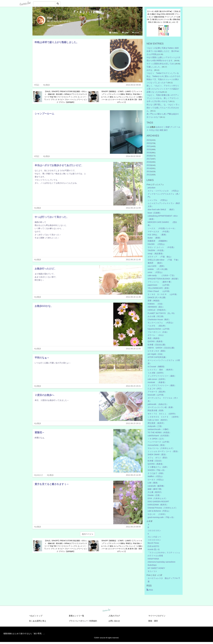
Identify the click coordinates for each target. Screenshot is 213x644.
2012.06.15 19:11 (133, 423)
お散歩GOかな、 (44, 306)
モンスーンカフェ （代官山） (161, 323)
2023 (149, 140)
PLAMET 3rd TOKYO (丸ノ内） (162, 313)
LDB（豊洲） (153, 483)
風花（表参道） (154, 338)
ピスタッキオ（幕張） (157, 351)
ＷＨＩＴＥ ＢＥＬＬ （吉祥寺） (162, 414)
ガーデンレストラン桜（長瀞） (161, 407)
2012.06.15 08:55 (133, 527)
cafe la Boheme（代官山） (159, 511)
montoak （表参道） (157, 382)
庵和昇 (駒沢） (156, 263)
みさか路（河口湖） (156, 316)
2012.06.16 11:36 (133, 297)
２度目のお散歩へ (44, 395)
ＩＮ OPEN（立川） (156, 439)
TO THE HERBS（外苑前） (159, 432)
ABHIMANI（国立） (156, 307)
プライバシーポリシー (78, 621)
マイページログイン (157, 616)
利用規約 (93, 621)
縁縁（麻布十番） (155, 489)
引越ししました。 (154, 67)
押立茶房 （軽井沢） (156, 423)
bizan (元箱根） (155, 213)
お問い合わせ (114, 621)
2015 (149, 165)
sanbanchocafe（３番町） (159, 429)
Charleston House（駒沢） (159, 319)
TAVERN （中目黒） (156, 250)
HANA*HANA (153, 559)
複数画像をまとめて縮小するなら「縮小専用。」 (24, 634)
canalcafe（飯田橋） (156, 486)
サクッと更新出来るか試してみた (161, 64)
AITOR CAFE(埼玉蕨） (157, 357)
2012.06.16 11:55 (133, 208)
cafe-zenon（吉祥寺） (157, 379)
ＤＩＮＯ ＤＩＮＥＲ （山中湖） (163, 294)
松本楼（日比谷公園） (157, 345)
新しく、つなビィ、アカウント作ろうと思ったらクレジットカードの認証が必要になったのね (163, 89)
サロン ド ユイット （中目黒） (162, 247)
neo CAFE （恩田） (157, 266)
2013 (149, 171)
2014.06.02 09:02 (133, 156)
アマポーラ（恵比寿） (157, 392)
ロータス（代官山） (156, 480)
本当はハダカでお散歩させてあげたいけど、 (59, 165)
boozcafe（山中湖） (156, 395)
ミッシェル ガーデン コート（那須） (163, 451)
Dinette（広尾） (154, 495)
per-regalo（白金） (156, 354)
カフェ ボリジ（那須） (158, 458)
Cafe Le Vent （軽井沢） (158, 420)
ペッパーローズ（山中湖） (159, 442)
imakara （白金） (156, 304)
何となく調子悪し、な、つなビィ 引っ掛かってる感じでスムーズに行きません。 (163, 108)
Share (136, 33)
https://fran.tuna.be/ (55, 25)
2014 (149, 168)
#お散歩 (47, 85)
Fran (50, 18)
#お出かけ (39, 475)
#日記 (37, 85)
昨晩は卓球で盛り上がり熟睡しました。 (57, 42)
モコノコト (152, 571)
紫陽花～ (40, 432)
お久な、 (150, 70)
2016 (149, 162)
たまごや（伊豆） (155, 389)
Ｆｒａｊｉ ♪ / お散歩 (87, 12)
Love (125, 33)
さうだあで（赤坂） (156, 473)
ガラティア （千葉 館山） (160, 257)
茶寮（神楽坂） (154, 301)
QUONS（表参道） (156, 341)
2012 (149, 175)
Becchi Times (153, 543)
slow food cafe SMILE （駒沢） (162, 210)
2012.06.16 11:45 (133, 260)
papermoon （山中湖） (159, 285)
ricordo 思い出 (154, 549)
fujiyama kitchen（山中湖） (159, 329)
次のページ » (87, 534)
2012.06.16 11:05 (133, 349)
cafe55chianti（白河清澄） (159, 436)
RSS (150, 590)
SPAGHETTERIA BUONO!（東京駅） (164, 279)
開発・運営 (153, 621)
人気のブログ (114, 616)
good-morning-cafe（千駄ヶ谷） (161, 517)
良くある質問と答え (38, 621)
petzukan (152, 188)
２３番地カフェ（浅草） (158, 467)
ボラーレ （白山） (156, 335)
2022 (149, 143)
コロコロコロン (154, 530)
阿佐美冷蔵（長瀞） (156, 410)
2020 (149, 149)
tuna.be (106, 610)
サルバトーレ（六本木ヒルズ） (161, 448)
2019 (149, 153)
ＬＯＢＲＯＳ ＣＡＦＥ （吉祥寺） (164, 417)
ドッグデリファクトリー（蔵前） (162, 376)
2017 (149, 159)
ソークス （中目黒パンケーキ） (162, 228)
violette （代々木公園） (158, 269)
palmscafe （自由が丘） (158, 404)
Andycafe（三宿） (155, 426)
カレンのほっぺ (154, 537)
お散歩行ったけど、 (46, 269)
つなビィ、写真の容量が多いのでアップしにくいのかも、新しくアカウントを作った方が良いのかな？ (163, 98)
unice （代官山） (156, 272)
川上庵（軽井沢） (155, 492)
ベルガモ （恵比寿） (157, 326)
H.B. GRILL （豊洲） (158, 235)
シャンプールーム (44, 114)
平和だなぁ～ (42, 358)
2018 (149, 156)
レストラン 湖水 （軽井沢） (161, 370)
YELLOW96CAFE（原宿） (159, 288)
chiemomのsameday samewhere (162, 562)
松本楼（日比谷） (155, 461)
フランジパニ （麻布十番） (160, 282)
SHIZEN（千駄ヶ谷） (157, 470)
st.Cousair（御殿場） (157, 367)
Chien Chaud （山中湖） (159, 291)
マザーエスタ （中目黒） (159, 232)
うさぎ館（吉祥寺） (156, 373)
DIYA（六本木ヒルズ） (157, 498)
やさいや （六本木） (157, 514)
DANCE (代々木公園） (157, 297)
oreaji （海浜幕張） (156, 254)
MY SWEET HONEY (156, 568)
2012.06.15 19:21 (133, 386)
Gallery (114, 33)
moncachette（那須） (157, 445)
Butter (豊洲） (155, 238)
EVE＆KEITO (153, 546)
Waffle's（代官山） (156, 476)
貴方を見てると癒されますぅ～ (52, 484)
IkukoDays (152, 565)
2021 (149, 146)
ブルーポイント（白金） (158, 332)
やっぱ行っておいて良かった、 (52, 217)
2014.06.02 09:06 (133, 85)
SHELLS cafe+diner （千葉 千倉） (164, 260)
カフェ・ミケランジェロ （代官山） (164, 191)
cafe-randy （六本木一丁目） (162, 275)
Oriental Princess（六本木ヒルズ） (163, 508)
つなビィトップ (36, 616)
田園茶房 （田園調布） (158, 241)
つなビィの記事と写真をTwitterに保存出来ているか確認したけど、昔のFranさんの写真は (163, 51)
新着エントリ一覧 (76, 616)
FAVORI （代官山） (157, 244)
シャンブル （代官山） (158, 200)
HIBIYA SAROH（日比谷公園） (162, 348)
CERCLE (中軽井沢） (157, 310)
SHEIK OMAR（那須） (157, 454)
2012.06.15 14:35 (133, 475)
